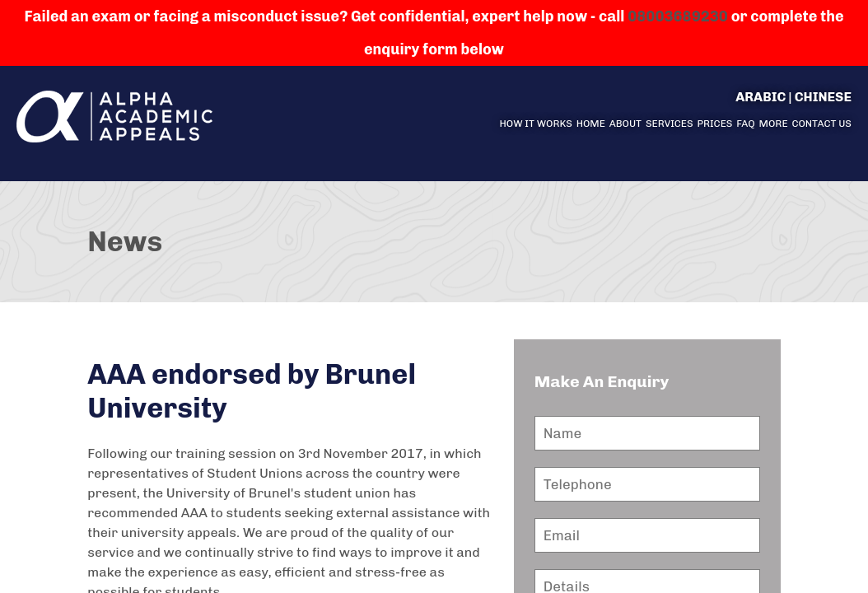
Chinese (823, 97)
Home (591, 124)
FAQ (746, 124)
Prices (714, 124)
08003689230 (678, 16)
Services (670, 124)
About (625, 124)
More (774, 124)
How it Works (535, 124)
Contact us (821, 124)
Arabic (761, 97)
